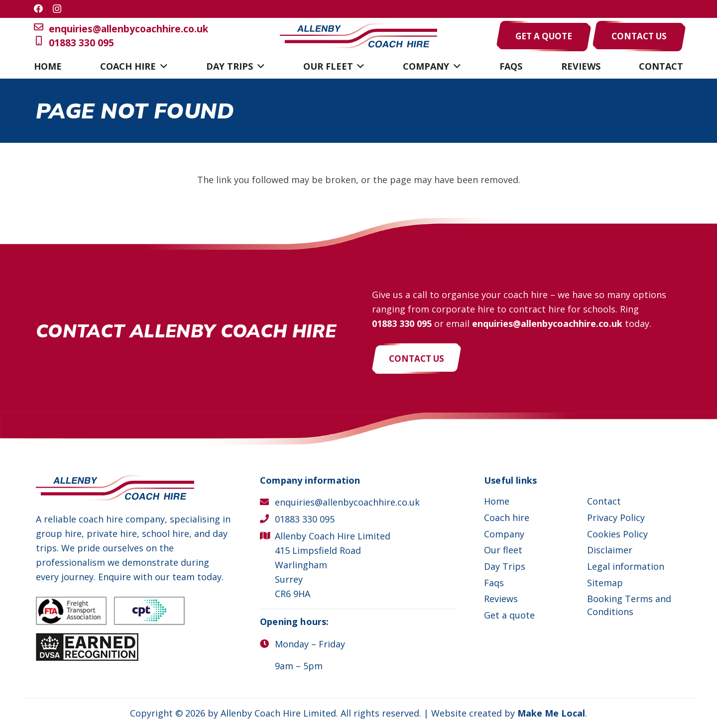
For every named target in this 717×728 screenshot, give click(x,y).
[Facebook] (38, 8)
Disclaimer (610, 550)
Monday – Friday (310, 644)
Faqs (494, 583)
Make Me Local (551, 713)
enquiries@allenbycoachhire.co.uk (121, 29)
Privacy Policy (616, 518)
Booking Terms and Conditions (629, 605)
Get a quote (509, 615)
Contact (604, 501)
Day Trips (505, 566)
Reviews (501, 599)
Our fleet (503, 550)
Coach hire (507, 518)
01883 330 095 (74, 43)
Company (504, 534)
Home (497, 501)
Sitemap (605, 583)
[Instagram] (57, 9)
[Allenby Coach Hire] (358, 36)
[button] (162, 66)
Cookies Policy (617, 534)
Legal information (626, 566)
